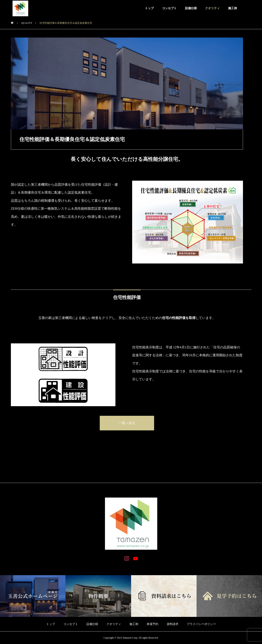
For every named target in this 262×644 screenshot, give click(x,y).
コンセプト (169, 8)
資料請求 (173, 624)
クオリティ (212, 8)
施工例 (233, 8)
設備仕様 (191, 8)
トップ (149, 8)
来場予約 (152, 624)
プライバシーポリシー (201, 624)
